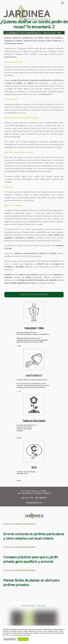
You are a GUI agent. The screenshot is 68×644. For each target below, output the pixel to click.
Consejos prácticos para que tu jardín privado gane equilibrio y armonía (31, 560)
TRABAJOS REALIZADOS (34, 421)
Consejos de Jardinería (25, 524)
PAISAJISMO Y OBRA (34, 329)
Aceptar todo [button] (23, 639)
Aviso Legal (41, 606)
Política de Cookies (28, 606)
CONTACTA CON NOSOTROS (34, 295)
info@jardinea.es (34, 503)
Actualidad (9, 524)
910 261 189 (27, 498)
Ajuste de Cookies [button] (10, 639)
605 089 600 (41, 498)
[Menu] (62, 3)
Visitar (19, 438)
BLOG (34, 468)
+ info (19, 346)
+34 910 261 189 (51, 33)
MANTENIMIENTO (34, 376)
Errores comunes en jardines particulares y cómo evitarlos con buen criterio (34, 537)
